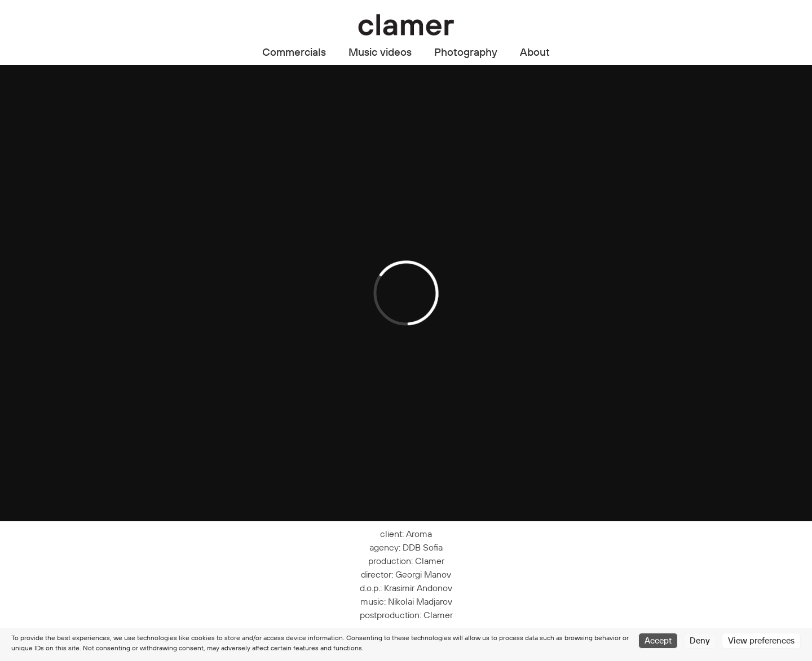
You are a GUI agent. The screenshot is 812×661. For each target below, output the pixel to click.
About (535, 52)
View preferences (761, 640)
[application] (406, 293)
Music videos (380, 52)
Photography (466, 52)
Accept (658, 640)
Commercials (294, 52)
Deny (700, 640)
